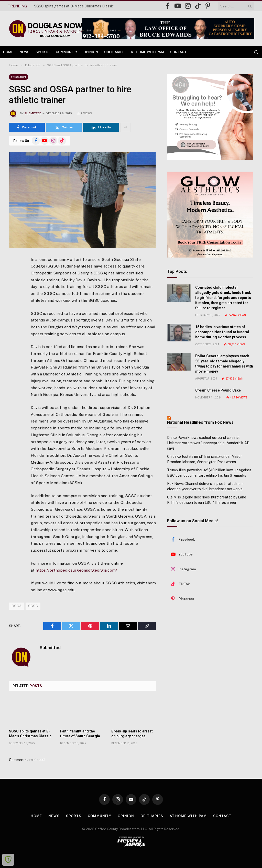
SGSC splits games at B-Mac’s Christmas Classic (74, 6)
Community (67, 52)
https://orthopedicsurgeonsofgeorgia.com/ (76, 570)
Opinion (91, 52)
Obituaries (114, 52)
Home (8, 52)
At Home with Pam (147, 52)
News (24, 52)
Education (19, 77)
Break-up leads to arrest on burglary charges (132, 734)
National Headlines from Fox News (200, 422)
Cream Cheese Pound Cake (218, 390)
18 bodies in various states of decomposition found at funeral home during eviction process (222, 332)
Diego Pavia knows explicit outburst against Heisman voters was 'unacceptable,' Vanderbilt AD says (208, 443)
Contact (178, 52)
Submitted (33, 113)
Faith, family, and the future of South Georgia (80, 734)
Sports (43, 52)
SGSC (33, 606)
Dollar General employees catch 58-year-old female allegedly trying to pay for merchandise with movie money (224, 364)
